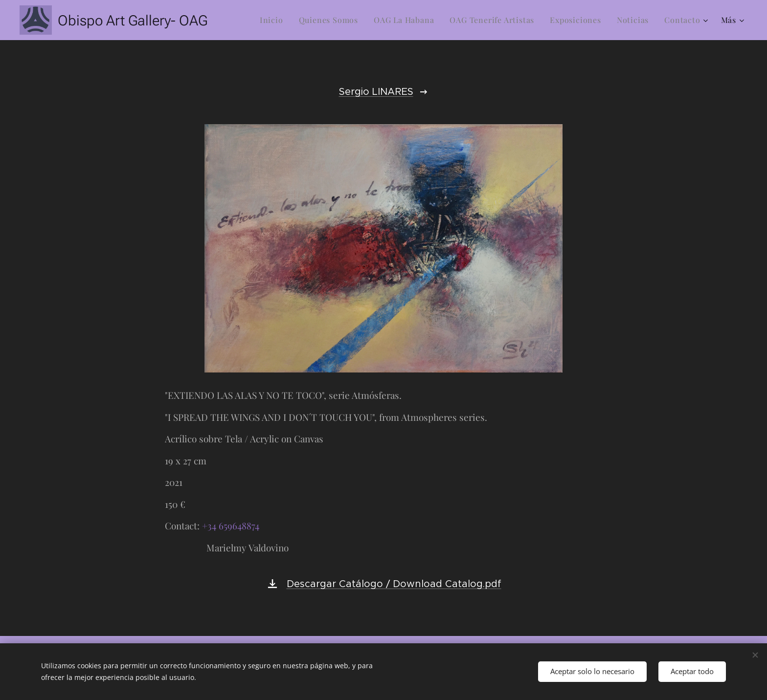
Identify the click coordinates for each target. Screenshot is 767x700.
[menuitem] (274, 20)
